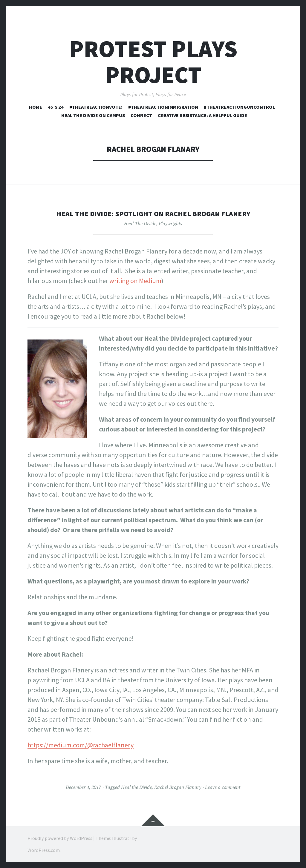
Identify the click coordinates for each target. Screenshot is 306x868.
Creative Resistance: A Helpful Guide (202, 115)
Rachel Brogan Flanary (178, 787)
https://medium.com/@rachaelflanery (81, 745)
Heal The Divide (140, 223)
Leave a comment (223, 787)
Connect (141, 115)
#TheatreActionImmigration (163, 107)
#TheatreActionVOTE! (96, 107)
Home (36, 107)
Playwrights (170, 223)
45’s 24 (56, 107)
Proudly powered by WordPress (60, 838)
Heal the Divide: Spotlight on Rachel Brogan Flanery (153, 213)
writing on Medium (135, 281)
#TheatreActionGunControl (239, 107)
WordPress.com (44, 850)
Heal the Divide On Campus (93, 115)
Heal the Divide (136, 787)
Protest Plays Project (153, 62)
